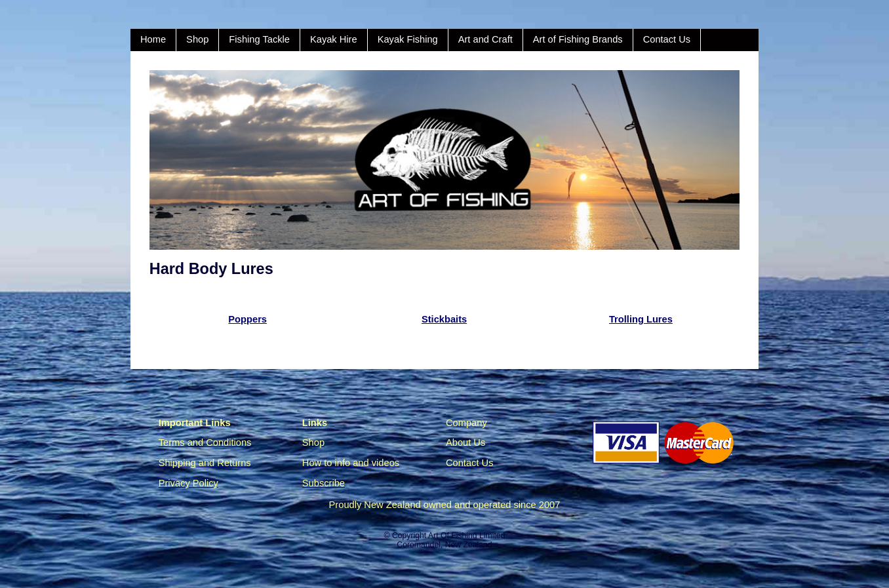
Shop (197, 39)
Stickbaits (444, 319)
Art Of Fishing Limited (466, 536)
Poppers (247, 319)
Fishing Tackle (259, 39)
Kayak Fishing (408, 39)
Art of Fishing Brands (578, 39)
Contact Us (667, 39)
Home (153, 39)
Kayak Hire (334, 39)
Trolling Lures (641, 319)
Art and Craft (485, 39)
